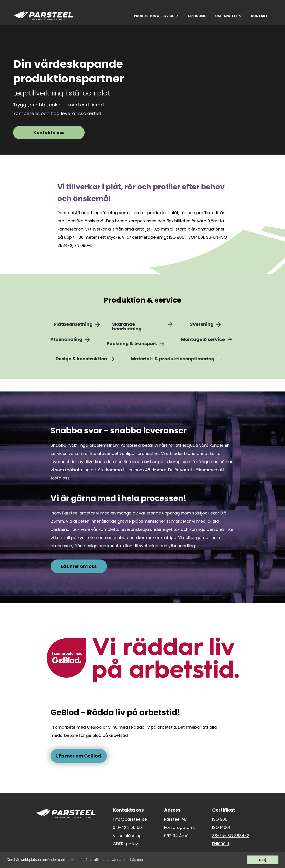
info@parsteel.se (130, 819)
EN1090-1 (221, 844)
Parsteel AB (175, 819)
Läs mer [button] (137, 860)
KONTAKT (259, 16)
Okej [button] (263, 860)
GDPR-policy (125, 844)
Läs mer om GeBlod (79, 756)
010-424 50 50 (127, 828)
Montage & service (203, 340)
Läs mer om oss (79, 566)
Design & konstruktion (81, 359)
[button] (156, 16)
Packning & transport (132, 344)
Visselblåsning (127, 836)
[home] (43, 16)
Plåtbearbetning (73, 324)
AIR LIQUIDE (197, 16)
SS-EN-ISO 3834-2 (231, 836)
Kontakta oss (49, 133)
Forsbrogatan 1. (179, 828)
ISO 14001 (221, 828)
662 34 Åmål (177, 836)
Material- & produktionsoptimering (173, 359)
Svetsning (202, 324)
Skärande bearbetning (127, 326)
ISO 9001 (220, 819)
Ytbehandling (66, 340)
